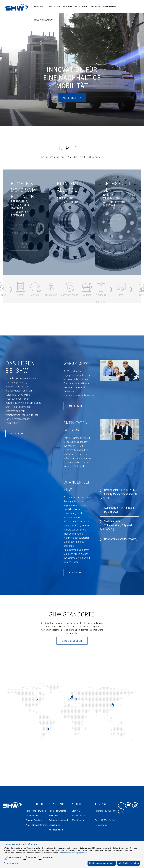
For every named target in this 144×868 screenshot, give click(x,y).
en (138, 33)
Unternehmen (109, 7)
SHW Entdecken (72, 641)
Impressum (83, 853)
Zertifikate (54, 816)
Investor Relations (44, 20)
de (134, 33)
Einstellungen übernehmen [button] (100, 863)
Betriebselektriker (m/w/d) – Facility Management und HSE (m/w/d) (119, 494)
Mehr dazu (76, 406)
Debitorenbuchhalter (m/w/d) (121, 539)
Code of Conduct (34, 820)
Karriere (95, 7)
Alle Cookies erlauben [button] (128, 863)
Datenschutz (32, 816)
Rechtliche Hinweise (36, 811)
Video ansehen (72, 98)
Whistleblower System (37, 825)
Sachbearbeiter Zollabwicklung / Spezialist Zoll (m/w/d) (117, 525)
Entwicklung (82, 7)
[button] (12, 863)
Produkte (67, 7)
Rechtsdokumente (58, 811)
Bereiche (38, 7)
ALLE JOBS (17, 434)
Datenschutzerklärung (68, 853)
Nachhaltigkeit (56, 830)
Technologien (53, 7)
